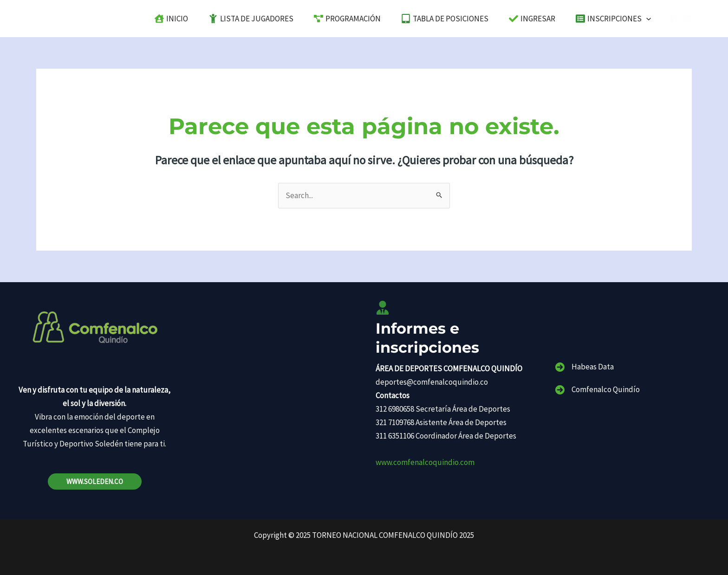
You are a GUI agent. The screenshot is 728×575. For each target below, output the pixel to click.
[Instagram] (688, 19)
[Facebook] (674, 19)
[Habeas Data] (585, 367)
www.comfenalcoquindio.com (425, 462)
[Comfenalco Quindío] (598, 390)
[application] (648, 19)
